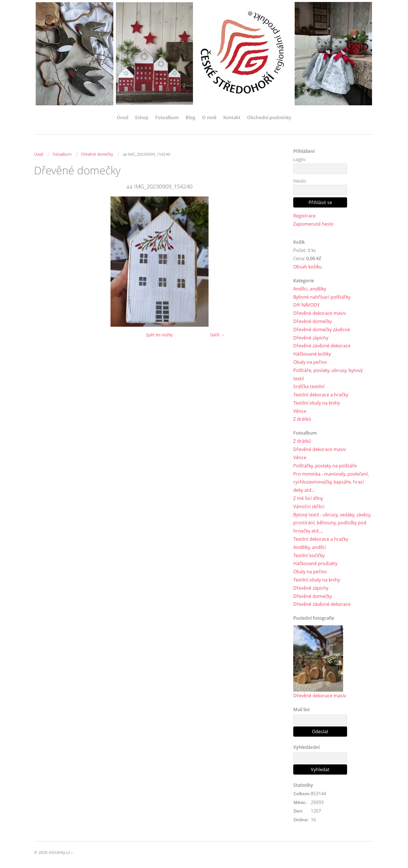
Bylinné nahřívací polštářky (322, 297)
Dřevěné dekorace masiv (320, 313)
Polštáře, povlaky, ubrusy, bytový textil (328, 374)
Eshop (142, 117)
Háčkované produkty (315, 563)
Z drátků (302, 419)
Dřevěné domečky (97, 154)
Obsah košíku (308, 267)
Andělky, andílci (310, 547)
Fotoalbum (167, 117)
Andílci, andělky (310, 289)
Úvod (123, 117)
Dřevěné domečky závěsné (322, 330)
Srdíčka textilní (309, 386)
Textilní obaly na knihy (317, 403)
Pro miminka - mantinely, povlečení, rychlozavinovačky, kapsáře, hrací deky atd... (331, 482)
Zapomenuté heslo (313, 224)
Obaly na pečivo (310, 362)
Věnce (300, 411)
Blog (190, 117)
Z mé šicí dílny (308, 498)
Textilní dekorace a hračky (321, 395)
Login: (300, 159)
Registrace (304, 216)
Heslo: (300, 181)
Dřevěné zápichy (311, 338)
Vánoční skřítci (309, 506)
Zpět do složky (159, 335)
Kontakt (232, 117)
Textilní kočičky (309, 555)
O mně (209, 117)
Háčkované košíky (312, 354)
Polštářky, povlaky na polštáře (325, 466)
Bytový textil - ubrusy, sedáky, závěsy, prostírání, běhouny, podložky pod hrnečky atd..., (332, 523)
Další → (217, 335)
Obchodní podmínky (269, 117)
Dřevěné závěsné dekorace (322, 346)
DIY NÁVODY (306, 305)
